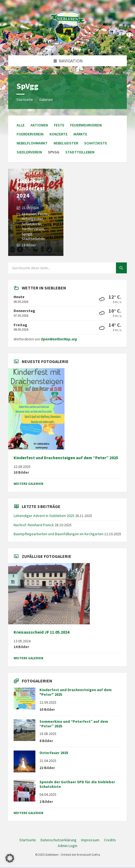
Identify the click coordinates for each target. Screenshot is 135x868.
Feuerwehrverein (86, 125)
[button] (10, 858)
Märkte (80, 134)
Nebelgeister (66, 143)
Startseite (25, 99)
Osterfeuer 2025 (54, 753)
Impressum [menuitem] (90, 840)
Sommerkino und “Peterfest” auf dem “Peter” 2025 (74, 724)
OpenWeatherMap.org (59, 339)
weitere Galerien (28, 484)
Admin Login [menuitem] (67, 846)
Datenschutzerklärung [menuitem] (59, 840)
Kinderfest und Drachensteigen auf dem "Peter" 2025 (76, 692)
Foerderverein (30, 134)
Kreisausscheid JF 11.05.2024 (42, 632)
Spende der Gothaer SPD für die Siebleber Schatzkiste (77, 784)
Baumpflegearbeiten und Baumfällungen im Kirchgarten (59, 534)
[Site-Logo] (67, 45)
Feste (59, 125)
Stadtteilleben (80, 152)
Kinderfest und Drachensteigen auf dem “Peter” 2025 (66, 458)
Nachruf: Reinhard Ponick (34, 525)
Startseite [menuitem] (28, 840)
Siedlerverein (29, 152)
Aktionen (39, 125)
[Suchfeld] (67, 268)
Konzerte (59, 134)
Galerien (46, 99)
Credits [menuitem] (110, 840)
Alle (21, 125)
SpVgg (27, 234)
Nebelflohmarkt (32, 143)
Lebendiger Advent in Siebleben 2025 (44, 516)
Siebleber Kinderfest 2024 (31, 188)
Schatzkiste (96, 143)
